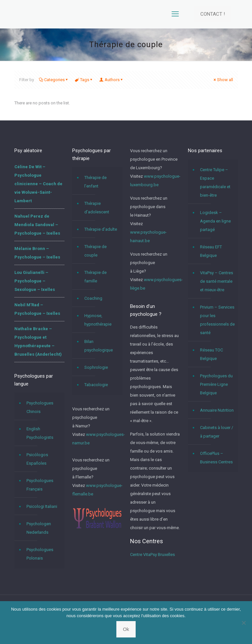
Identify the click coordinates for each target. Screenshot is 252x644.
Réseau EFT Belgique (211, 251)
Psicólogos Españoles (37, 459)
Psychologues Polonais (40, 554)
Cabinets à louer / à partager (217, 432)
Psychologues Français (40, 485)
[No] (244, 623)
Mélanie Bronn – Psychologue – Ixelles (37, 253)
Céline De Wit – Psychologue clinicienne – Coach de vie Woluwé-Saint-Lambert (38, 184)
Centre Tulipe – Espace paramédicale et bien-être (215, 182)
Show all (223, 80)
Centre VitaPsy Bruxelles (152, 555)
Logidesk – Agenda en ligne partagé (215, 221)
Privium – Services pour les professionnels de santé (217, 320)
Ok (126, 629)
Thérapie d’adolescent (97, 208)
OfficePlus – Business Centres (216, 458)
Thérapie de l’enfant (95, 182)
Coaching (93, 298)
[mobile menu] (175, 14)
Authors (112, 80)
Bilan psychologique (99, 346)
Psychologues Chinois (40, 407)
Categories (54, 80)
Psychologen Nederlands (39, 528)
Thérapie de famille (95, 277)
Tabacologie (96, 385)
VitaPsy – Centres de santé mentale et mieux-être (217, 281)
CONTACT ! (213, 14)
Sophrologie (96, 367)
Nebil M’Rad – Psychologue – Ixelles (37, 309)
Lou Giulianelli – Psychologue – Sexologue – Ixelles (35, 281)
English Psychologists (40, 433)
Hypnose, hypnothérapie (98, 320)
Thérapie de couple (95, 251)
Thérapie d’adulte (101, 229)
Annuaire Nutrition (217, 410)
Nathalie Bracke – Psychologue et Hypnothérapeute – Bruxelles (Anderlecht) (38, 341)
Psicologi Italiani (42, 506)
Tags (84, 80)
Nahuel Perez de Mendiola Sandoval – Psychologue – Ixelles (37, 225)
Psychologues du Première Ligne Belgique (216, 384)
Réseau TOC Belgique (211, 354)
